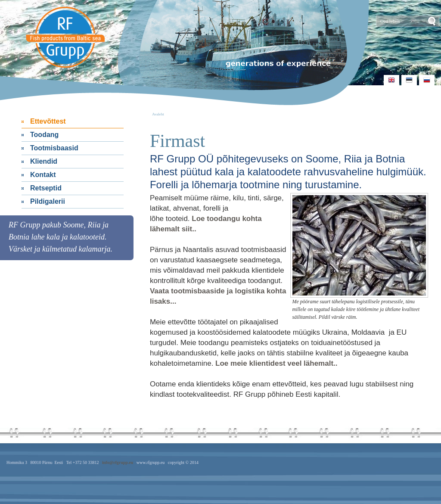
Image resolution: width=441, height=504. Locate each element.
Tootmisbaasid (54, 148)
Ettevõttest (48, 121)
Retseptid (46, 188)
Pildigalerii (48, 201)
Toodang (44, 135)
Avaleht (158, 114)
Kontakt (43, 175)
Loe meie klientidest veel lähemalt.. (276, 363)
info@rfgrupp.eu (118, 462)
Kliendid (44, 161)
